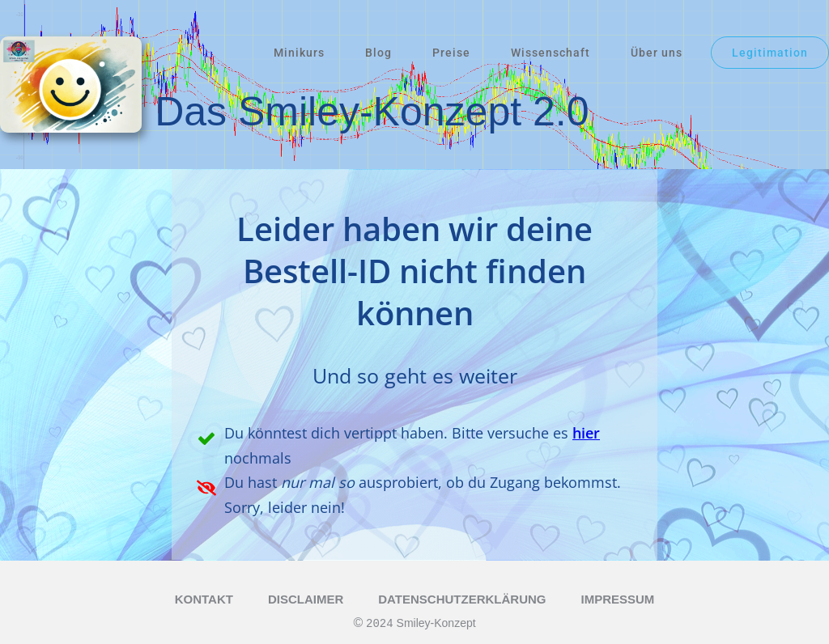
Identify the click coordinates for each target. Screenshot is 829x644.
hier (586, 433)
